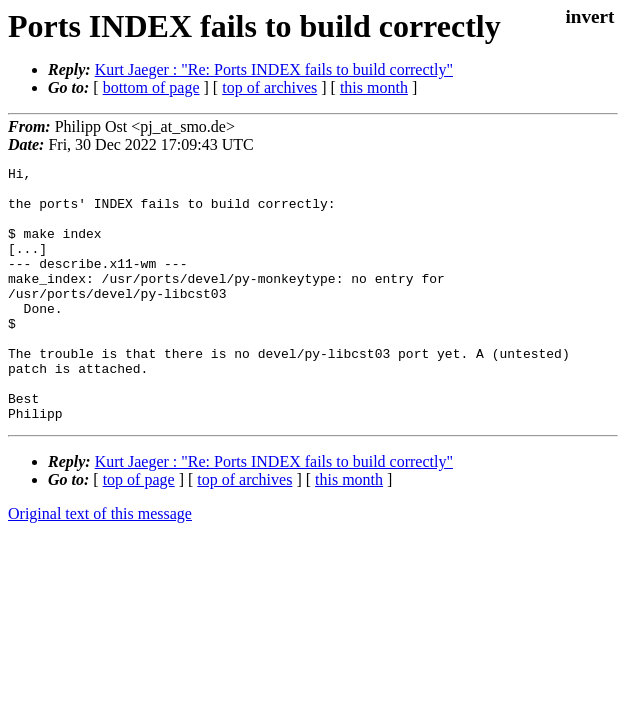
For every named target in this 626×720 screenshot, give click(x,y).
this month (374, 87)
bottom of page (151, 87)
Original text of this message (100, 564)
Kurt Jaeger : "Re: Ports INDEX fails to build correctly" (274, 69)
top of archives (269, 87)
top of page (139, 530)
